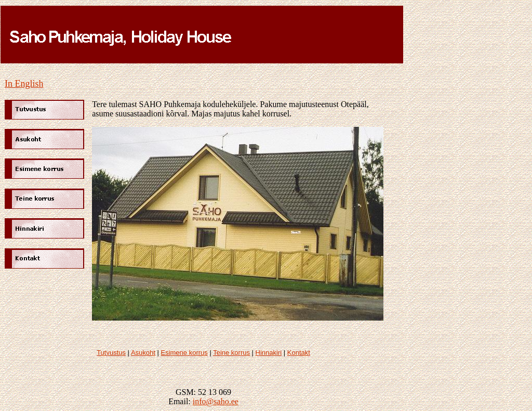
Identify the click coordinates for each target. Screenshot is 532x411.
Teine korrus (231, 353)
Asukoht (143, 353)
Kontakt (299, 353)
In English (24, 84)
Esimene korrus (184, 353)
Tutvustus (111, 353)
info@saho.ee (216, 401)
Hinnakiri (269, 353)
